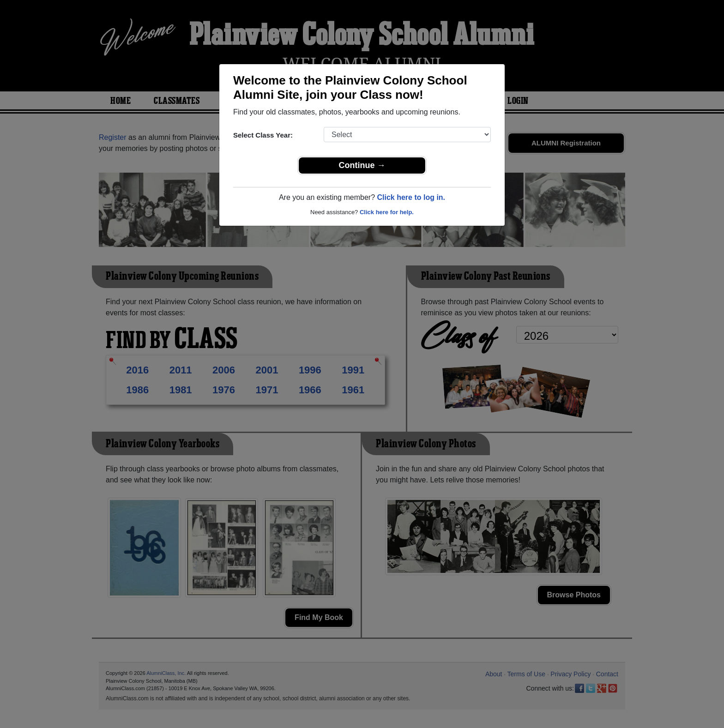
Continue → (362, 165)
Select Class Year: (263, 135)
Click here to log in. (411, 197)
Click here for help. (387, 212)
